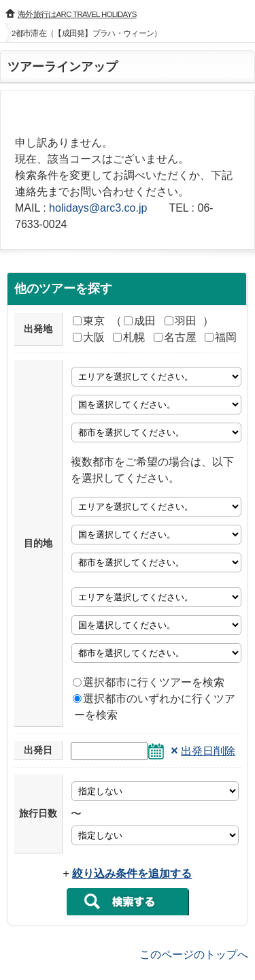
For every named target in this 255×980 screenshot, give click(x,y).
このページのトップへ (194, 954)
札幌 (129, 337)
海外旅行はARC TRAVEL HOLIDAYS (77, 14)
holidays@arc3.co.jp (98, 208)
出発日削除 (208, 751)
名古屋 (175, 337)
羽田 (181, 321)
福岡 (221, 337)
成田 (140, 321)
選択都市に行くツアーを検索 (149, 682)
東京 (89, 321)
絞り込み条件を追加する (132, 873)
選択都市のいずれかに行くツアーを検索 (154, 707)
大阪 (89, 337)
